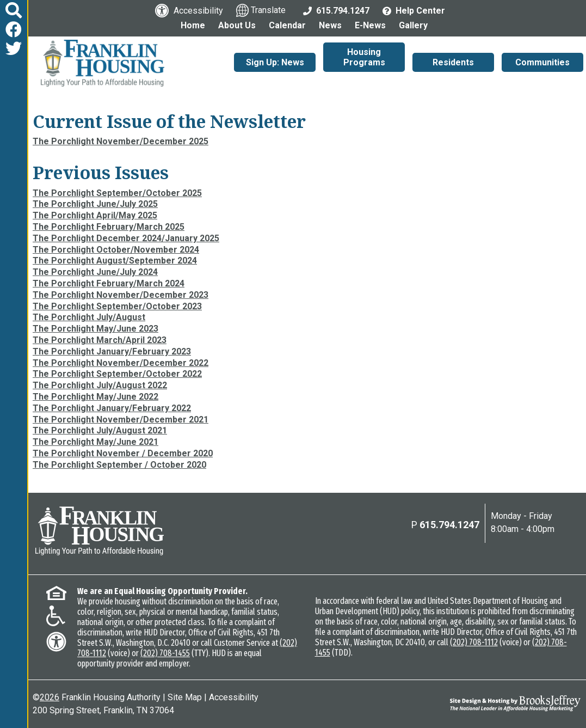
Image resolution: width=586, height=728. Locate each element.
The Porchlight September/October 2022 (117, 374)
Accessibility (234, 697)
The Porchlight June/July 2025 (95, 204)
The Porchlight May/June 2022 (95, 397)
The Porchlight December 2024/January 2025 (126, 238)
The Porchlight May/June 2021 (95, 442)
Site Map (185, 697)
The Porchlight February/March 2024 (109, 283)
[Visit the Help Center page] (414, 10)
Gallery (413, 25)
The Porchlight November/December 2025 (121, 141)
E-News (370, 25)
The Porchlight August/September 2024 (115, 261)
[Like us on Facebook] (14, 30)
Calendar (287, 25)
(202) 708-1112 (474, 642)
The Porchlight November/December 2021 (121, 420)
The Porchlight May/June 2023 (95, 329)
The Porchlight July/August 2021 (100, 430)
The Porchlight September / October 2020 (119, 465)
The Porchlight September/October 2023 (117, 306)
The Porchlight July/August (89, 317)
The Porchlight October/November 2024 (116, 250)
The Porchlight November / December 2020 (123, 453)
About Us (237, 25)
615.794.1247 (449, 525)
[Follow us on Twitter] (14, 49)
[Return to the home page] (100, 531)
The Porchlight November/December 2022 (121, 363)
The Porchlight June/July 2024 (95, 272)
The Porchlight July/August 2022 (100, 385)
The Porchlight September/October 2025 (117, 193)
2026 (50, 697)
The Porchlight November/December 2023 (121, 295)
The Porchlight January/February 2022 (112, 408)
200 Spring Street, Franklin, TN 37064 (103, 710)
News (330, 25)
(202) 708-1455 (165, 653)
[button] (14, 11)
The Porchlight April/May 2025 (95, 215)
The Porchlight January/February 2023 (112, 351)
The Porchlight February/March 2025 (109, 227)
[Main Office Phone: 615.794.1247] (336, 10)
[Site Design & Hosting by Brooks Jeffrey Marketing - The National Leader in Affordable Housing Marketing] (512, 703)
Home (193, 25)
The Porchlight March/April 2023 (100, 340)
